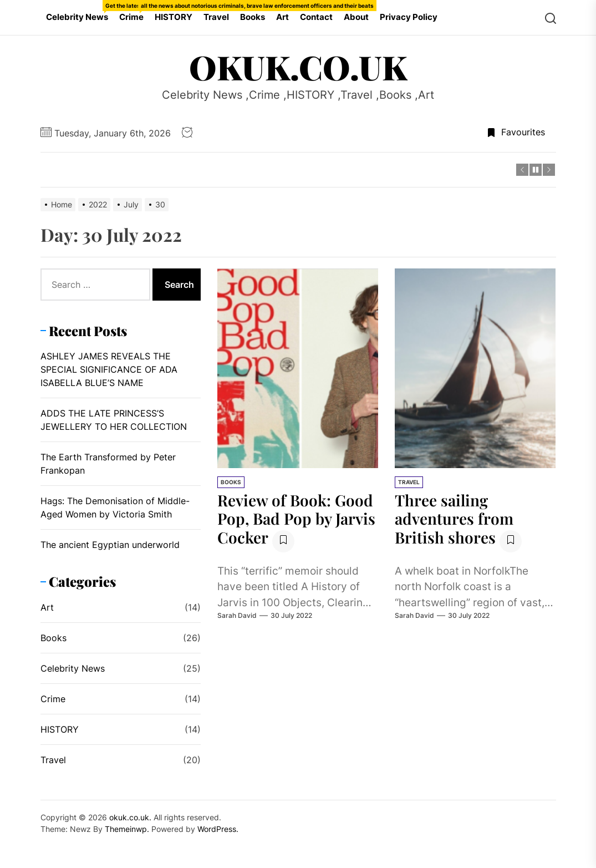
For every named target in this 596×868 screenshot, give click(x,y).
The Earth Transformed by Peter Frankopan (108, 464)
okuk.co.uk (298, 67)
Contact (316, 17)
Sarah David (237, 615)
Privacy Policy (409, 17)
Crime (134, 11)
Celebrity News (80, 11)
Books (253, 17)
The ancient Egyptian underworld (110, 545)
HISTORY (174, 17)
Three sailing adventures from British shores (454, 519)
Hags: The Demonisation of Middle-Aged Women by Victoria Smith (115, 507)
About (356, 17)
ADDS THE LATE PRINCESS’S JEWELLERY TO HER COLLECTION (114, 420)
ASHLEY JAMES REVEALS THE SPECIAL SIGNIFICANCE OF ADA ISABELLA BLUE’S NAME (109, 369)
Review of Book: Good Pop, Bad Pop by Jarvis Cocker (297, 519)
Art (282, 17)
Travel (216, 17)
